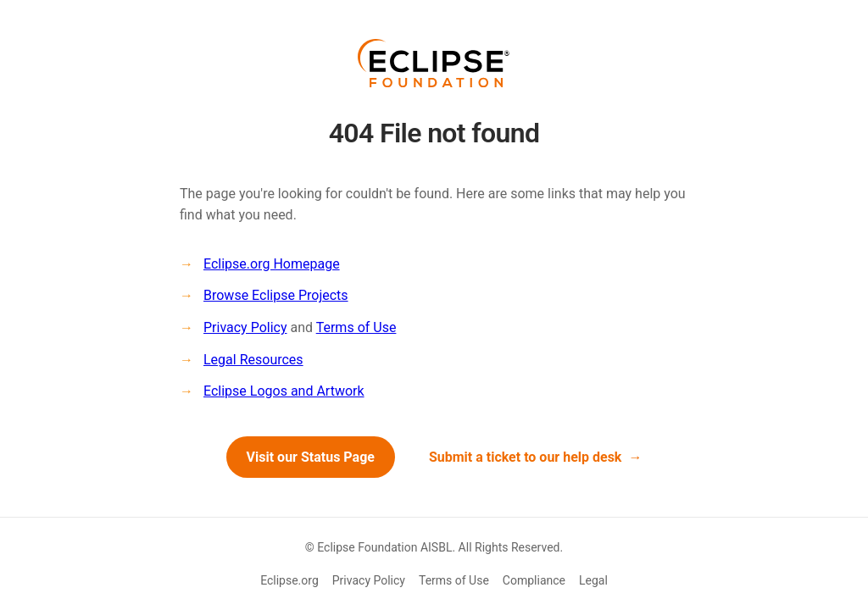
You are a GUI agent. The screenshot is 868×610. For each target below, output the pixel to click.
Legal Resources (253, 360)
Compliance (534, 580)
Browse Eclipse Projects (276, 295)
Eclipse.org (289, 580)
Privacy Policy (245, 327)
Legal (593, 580)
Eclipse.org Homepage (272, 264)
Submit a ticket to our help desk (526, 457)
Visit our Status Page (311, 457)
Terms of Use (356, 327)
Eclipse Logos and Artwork (284, 391)
